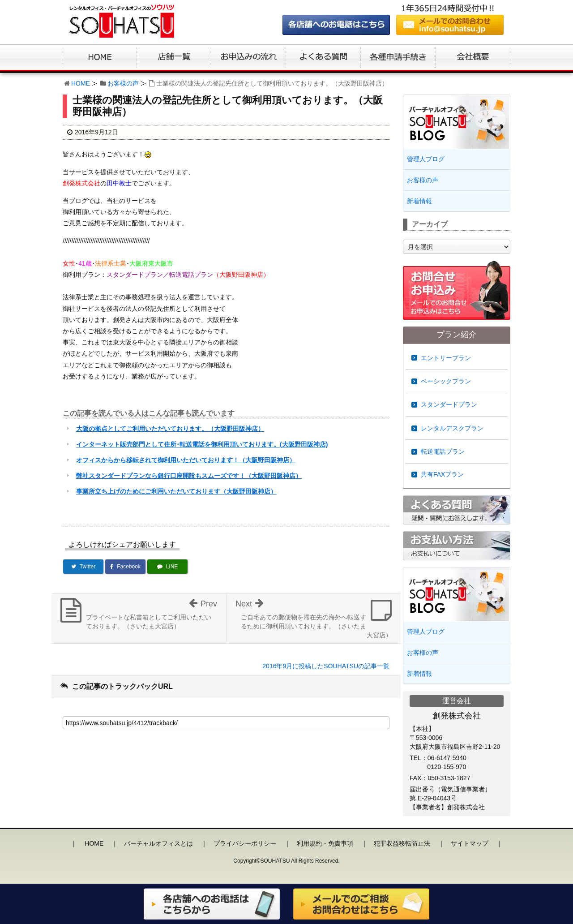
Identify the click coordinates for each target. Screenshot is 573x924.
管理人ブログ (426, 159)
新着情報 (419, 201)
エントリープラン (446, 358)
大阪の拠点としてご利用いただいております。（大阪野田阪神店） (170, 429)
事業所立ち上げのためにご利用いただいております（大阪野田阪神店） (176, 491)
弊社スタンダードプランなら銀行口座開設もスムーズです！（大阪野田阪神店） (189, 476)
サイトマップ (470, 843)
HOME (81, 83)
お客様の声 (123, 83)
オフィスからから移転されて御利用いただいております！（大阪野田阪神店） (186, 460)
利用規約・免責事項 (325, 843)
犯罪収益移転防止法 (402, 843)
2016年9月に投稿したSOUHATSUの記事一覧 (326, 666)
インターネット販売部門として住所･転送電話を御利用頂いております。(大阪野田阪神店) (202, 444)
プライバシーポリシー (245, 843)
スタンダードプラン (449, 404)
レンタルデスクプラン (452, 428)
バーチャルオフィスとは (158, 843)
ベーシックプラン (446, 381)
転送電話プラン (443, 451)
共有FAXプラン (442, 474)
